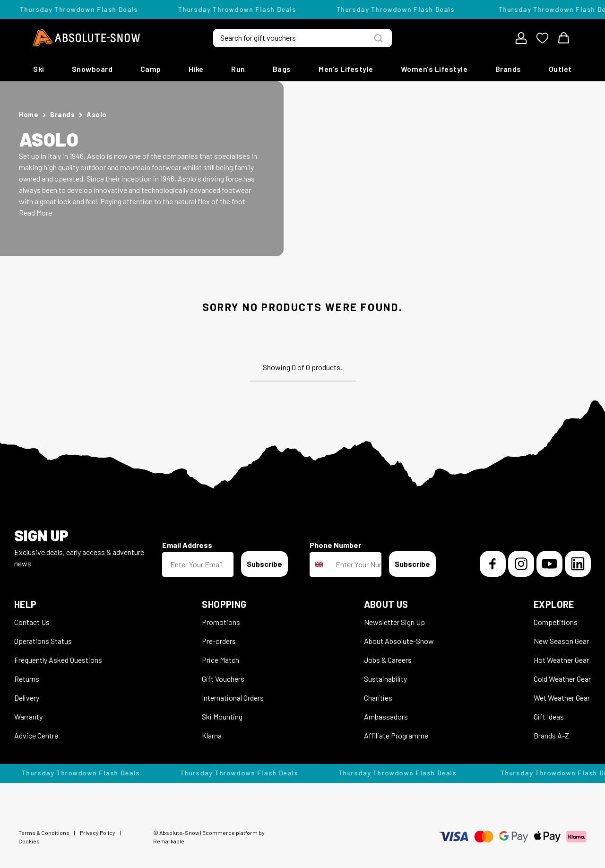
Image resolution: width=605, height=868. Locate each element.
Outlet (560, 69)
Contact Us (32, 622)
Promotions (221, 622)
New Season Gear (561, 641)
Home (29, 115)
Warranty (28, 716)
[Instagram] (521, 564)
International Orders (233, 698)
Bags (282, 69)
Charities (378, 698)
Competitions (556, 622)
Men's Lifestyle (346, 69)
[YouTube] (549, 564)
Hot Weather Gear (561, 660)
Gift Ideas (549, 716)
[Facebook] (493, 564)
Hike (196, 69)
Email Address (187, 545)
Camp (151, 69)
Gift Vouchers (223, 679)
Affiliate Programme (396, 735)
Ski (39, 69)
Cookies (29, 841)
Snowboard (92, 69)
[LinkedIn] (578, 564)
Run (238, 69)
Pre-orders (219, 641)
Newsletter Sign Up (394, 622)
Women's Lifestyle (434, 69)
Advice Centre (36, 735)
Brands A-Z (551, 735)
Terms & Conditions (44, 833)
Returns (27, 679)
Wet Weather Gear (562, 698)
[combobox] (320, 564)
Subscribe (264, 564)
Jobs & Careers (388, 660)
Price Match (220, 660)
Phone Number (335, 545)
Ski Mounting (222, 716)
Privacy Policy (98, 833)
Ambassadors (386, 716)
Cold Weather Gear (562, 679)
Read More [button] (35, 213)
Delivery (27, 698)
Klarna (212, 735)
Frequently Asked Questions (58, 660)
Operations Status (43, 641)
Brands (508, 69)
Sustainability (385, 679)
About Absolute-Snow (399, 641)
